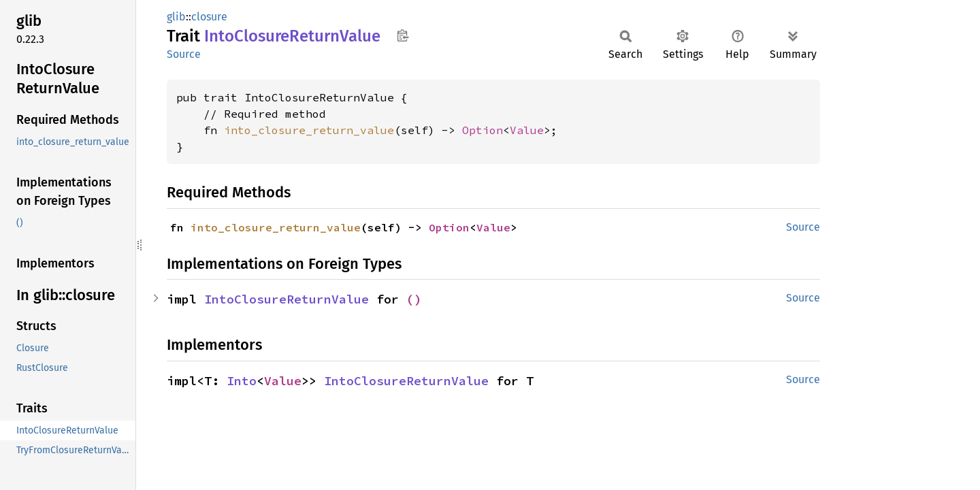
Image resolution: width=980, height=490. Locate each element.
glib (176, 17)
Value (527, 130)
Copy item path (403, 35)
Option (483, 130)
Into (242, 381)
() (414, 299)
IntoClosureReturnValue (287, 299)
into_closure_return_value (309, 130)
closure (209, 17)
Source (184, 54)
